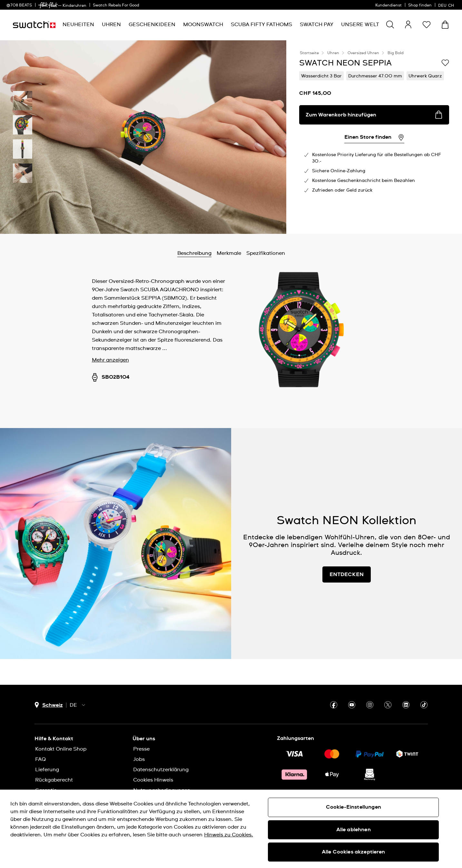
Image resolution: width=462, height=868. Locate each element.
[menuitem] (78, 25)
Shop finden (420, 5)
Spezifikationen (266, 253)
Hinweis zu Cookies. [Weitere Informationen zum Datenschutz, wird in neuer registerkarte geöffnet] (229, 835)
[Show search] (390, 25)
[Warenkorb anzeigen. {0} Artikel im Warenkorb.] (445, 25)
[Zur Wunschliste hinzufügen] (445, 63)
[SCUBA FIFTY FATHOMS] (261, 25)
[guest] (408, 25)
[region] (231, 829)
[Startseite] (34, 25)
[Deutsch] (447, 5)
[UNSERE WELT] (360, 25)
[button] (427, 25)
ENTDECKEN (347, 574)
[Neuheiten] (78, 25)
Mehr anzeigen (110, 360)
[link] (48, 5)
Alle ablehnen (354, 830)
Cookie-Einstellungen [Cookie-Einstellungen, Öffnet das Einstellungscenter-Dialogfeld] (354, 807)
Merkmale (229, 253)
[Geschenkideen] (152, 25)
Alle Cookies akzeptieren (354, 852)
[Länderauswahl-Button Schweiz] (49, 705)
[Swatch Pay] (317, 25)
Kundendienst (388, 5)
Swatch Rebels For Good (116, 5)
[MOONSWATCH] (203, 25)
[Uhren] (111, 25)
